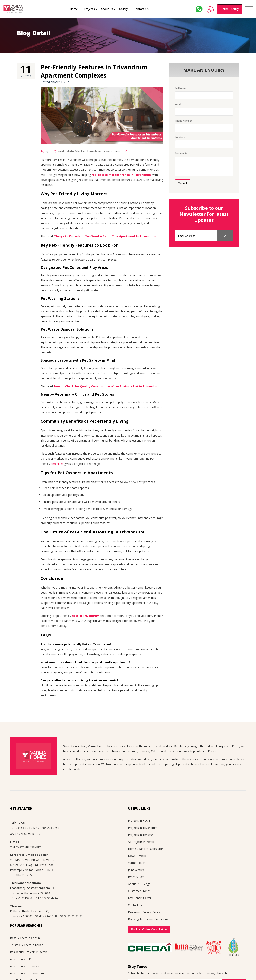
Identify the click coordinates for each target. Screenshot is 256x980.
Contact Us (141, 9)
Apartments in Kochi (23, 959)
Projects (89, 9)
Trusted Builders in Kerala (27, 945)
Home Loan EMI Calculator (145, 849)
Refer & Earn (136, 877)
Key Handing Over (140, 898)
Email (178, 104)
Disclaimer (135, 912)
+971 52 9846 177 (28, 834)
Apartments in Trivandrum (27, 973)
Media (143, 856)
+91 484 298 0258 (47, 828)
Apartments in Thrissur (25, 966)
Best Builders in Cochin (25, 938)
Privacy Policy (151, 912)
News (132, 856)
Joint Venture (136, 870)
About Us (107, 9)
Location (180, 137)
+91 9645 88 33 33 (22, 828)
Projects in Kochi (139, 821)
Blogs (146, 884)
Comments (181, 153)
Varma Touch (137, 863)
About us (134, 884)
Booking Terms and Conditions (148, 919)
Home (74, 9)
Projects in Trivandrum (143, 828)
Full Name (181, 88)
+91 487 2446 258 (45, 916)
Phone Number (183, 121)
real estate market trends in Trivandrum (121, 175)
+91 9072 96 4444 (46, 898)
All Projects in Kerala (141, 842)
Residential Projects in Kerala (29, 952)
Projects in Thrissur (140, 835)
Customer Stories (139, 891)
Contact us (135, 905)
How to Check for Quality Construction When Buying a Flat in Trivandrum (107, 386)
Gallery (123, 9)
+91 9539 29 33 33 (70, 916)
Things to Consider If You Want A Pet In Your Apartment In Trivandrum (105, 236)
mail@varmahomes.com (26, 847)
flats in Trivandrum (86, 616)
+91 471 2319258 (21, 898)
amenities (57, 464)
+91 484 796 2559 (22, 875)
